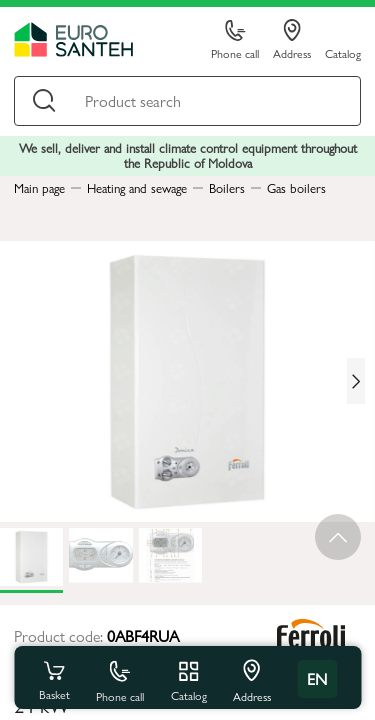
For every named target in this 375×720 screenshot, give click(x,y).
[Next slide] (356, 381)
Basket (54, 679)
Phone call (235, 40)
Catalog (343, 52)
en (317, 678)
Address (292, 40)
